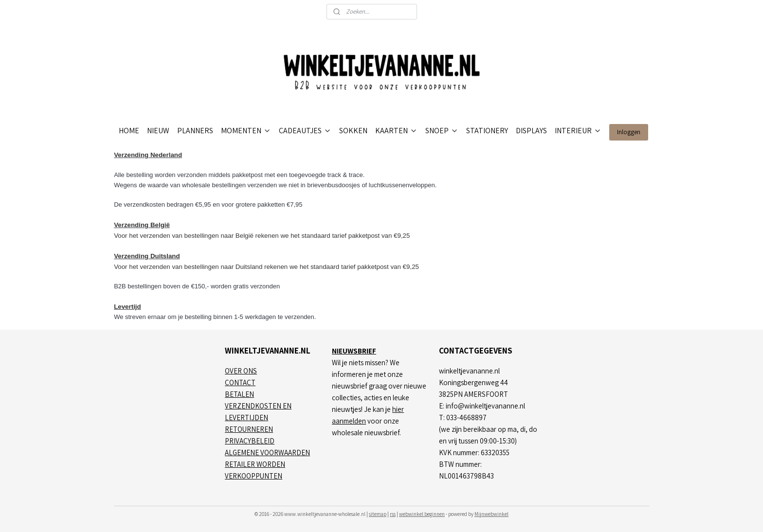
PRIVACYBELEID (250, 441)
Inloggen (629, 132)
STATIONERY (487, 131)
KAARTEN (396, 131)
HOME (129, 131)
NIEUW (158, 131)
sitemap (378, 514)
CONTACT (240, 382)
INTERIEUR (578, 131)
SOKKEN (353, 131)
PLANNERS (195, 131)
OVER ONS (241, 371)
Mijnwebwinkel (491, 514)
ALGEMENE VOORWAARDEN (267, 452)
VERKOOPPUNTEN (254, 476)
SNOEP (442, 131)
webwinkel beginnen (422, 514)
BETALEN (239, 394)
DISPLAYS (531, 131)
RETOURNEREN (249, 429)
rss (393, 514)
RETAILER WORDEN (255, 464)
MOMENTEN (246, 131)
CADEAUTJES (305, 131)
